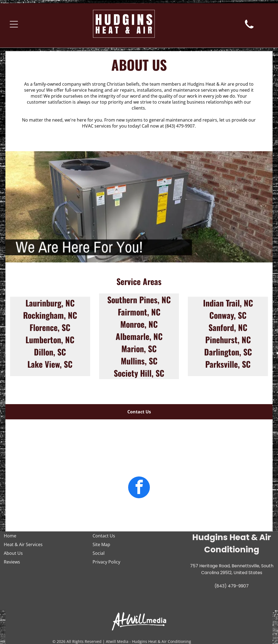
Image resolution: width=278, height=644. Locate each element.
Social (99, 553)
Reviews (12, 562)
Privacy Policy (106, 562)
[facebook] (139, 488)
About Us (13, 553)
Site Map (101, 544)
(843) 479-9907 (180, 126)
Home (10, 536)
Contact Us (104, 536)
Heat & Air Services (23, 544)
